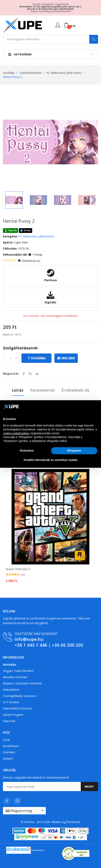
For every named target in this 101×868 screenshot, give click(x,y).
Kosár (7, 740)
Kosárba (36, 358)
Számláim (9, 752)
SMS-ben (66, 358)
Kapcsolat (9, 721)
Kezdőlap (9, 73)
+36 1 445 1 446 (31, 645)
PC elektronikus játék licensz (64, 73)
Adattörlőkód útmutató (18, 708)
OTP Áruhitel (11, 702)
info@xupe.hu (29, 639)
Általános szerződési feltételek (22, 683)
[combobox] (24, 811)
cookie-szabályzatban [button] (16, 433)
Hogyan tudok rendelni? (19, 671)
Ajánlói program (13, 715)
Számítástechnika (30, 73)
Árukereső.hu (38, 850)
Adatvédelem (11, 690)
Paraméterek (42, 390)
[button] (93, 200)
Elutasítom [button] (27, 451)
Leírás (18, 390)
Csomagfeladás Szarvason (20, 696)
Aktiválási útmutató (15, 677)
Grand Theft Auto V (18, 569)
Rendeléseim (11, 746)
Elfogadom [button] (74, 451)
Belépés (8, 758)
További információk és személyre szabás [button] (50, 460)
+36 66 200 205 (68, 645)
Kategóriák (20, 54)
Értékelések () (31, 261)
